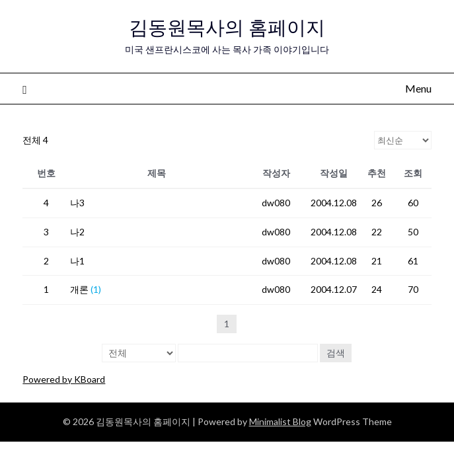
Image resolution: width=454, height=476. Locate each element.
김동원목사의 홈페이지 (227, 27)
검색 (336, 353)
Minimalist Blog (280, 421)
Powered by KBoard (64, 379)
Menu (418, 88)
